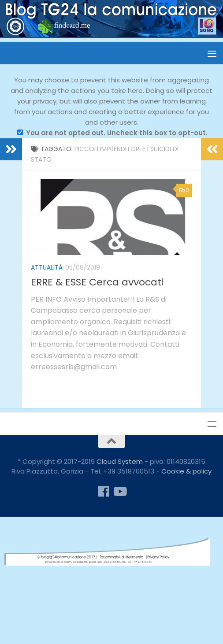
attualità (47, 267)
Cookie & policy (186, 471)
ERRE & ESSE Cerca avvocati (97, 282)
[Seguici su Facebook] (104, 492)
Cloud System (120, 461)
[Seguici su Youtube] (119, 492)
